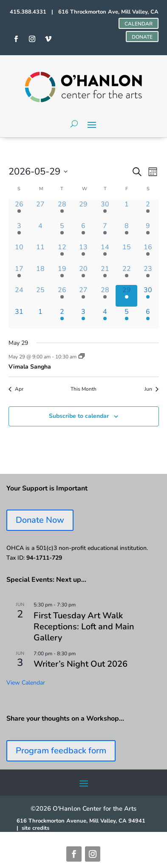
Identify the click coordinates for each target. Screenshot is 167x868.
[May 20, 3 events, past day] (83, 275)
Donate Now (40, 520)
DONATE (142, 37)
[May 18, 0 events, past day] (41, 275)
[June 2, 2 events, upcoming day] (62, 317)
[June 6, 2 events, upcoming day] (148, 317)
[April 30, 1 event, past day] (105, 210)
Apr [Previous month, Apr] (16, 389)
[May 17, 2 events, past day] (19, 275)
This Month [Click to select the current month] (83, 389)
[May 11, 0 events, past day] (41, 253)
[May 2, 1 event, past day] (148, 210)
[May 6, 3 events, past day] (83, 232)
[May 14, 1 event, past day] (105, 253)
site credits (35, 828)
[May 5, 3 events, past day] (62, 232)
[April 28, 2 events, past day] (62, 210)
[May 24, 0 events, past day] (19, 296)
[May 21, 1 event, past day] (105, 275)
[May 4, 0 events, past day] (41, 232)
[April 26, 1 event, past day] (19, 210)
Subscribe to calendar (79, 416)
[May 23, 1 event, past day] (148, 275)
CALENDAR (139, 24)
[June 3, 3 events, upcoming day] (83, 317)
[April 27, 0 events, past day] (41, 210)
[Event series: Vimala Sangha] (82, 357)
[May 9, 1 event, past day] (148, 232)
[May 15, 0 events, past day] (126, 253)
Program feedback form (61, 751)
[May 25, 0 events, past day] (41, 296)
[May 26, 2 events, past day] (62, 296)
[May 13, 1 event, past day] (83, 253)
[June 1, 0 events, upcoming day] (41, 317)
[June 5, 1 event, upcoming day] (126, 317)
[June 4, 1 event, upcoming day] (105, 317)
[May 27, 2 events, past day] (83, 296)
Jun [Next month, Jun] (151, 389)
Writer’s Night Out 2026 (81, 664)
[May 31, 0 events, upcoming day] (19, 317)
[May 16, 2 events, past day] (148, 253)
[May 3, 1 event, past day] (19, 232)
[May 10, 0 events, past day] (19, 253)
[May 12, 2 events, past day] (62, 253)
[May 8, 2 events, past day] (126, 232)
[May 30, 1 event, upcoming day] (148, 296)
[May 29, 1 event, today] (126, 296)
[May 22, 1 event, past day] (126, 275)
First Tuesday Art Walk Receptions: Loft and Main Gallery (84, 627)
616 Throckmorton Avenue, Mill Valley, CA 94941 (81, 821)
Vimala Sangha (30, 367)
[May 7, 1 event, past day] (105, 232)
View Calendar (26, 683)
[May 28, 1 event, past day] (105, 296)
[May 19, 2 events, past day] (62, 275)
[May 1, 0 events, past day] (126, 210)
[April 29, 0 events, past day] (83, 210)
